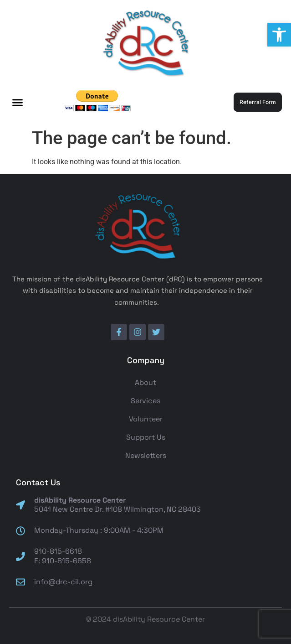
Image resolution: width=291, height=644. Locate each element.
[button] (279, 35)
